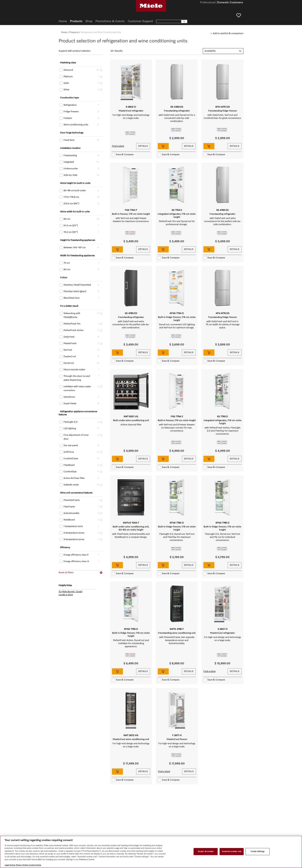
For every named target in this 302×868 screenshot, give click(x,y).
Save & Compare (125, 155)
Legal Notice (10, 865)
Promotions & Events (110, 21)
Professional (208, 3)
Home (64, 32)
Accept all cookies (206, 851)
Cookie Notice (35, 865)
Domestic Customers (230, 3)
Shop (89, 21)
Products (74, 32)
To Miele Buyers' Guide (70, 592)
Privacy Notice (22, 865)
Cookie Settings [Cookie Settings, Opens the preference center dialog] (258, 851)
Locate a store (66, 595)
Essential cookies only (232, 851)
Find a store (118, 146)
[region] (151, 852)
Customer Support (140, 21)
